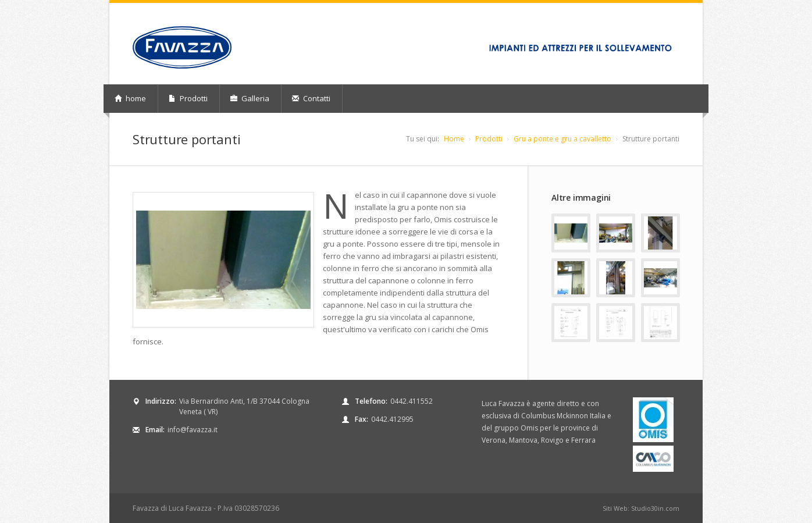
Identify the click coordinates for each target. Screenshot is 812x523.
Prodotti (188, 98)
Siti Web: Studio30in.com (641, 508)
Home (454, 139)
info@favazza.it (193, 430)
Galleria (250, 98)
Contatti (311, 98)
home (130, 98)
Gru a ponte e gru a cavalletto (562, 139)
